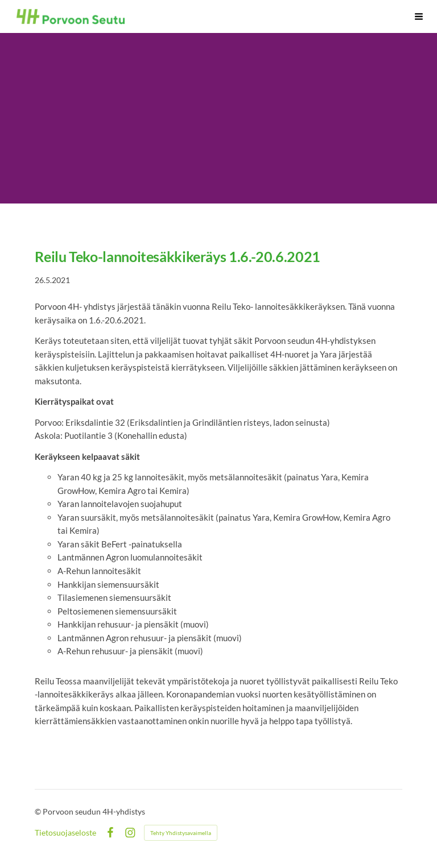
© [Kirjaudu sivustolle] (39, 811)
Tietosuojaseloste (65, 833)
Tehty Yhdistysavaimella (181, 833)
